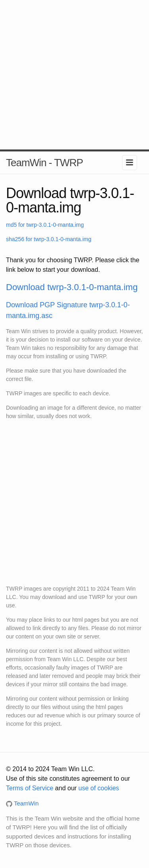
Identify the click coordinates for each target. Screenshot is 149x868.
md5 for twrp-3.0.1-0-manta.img (45, 225)
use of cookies (99, 788)
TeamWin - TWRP (45, 163)
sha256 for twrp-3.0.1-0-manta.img (49, 239)
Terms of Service (30, 788)
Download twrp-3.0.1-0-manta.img (72, 287)
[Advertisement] (74, 75)
